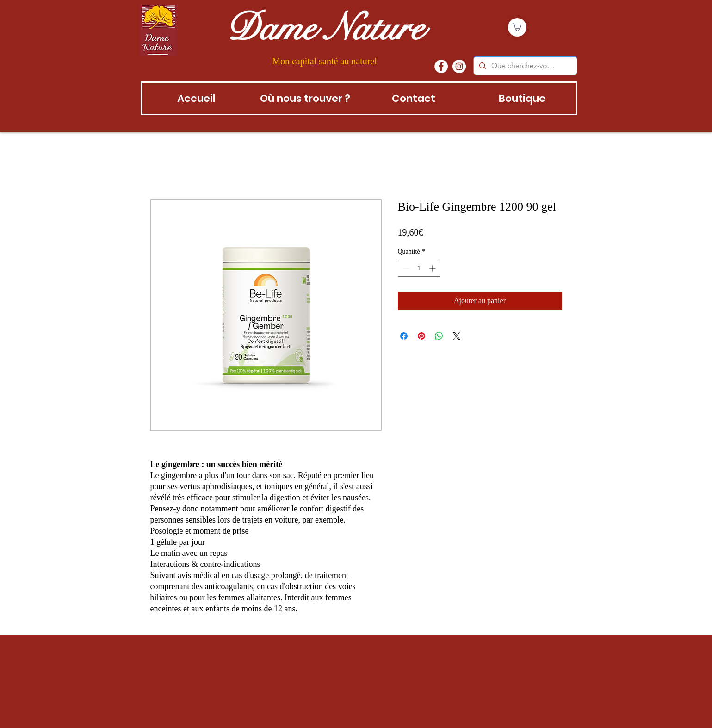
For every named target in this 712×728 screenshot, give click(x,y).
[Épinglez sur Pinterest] (421, 336)
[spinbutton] (419, 268)
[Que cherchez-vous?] (524, 66)
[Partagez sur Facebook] (404, 336)
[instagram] (459, 66)
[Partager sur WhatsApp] (439, 336)
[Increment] (433, 268)
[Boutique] (517, 27)
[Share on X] (457, 336)
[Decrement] (405, 268)
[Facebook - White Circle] (441, 66)
